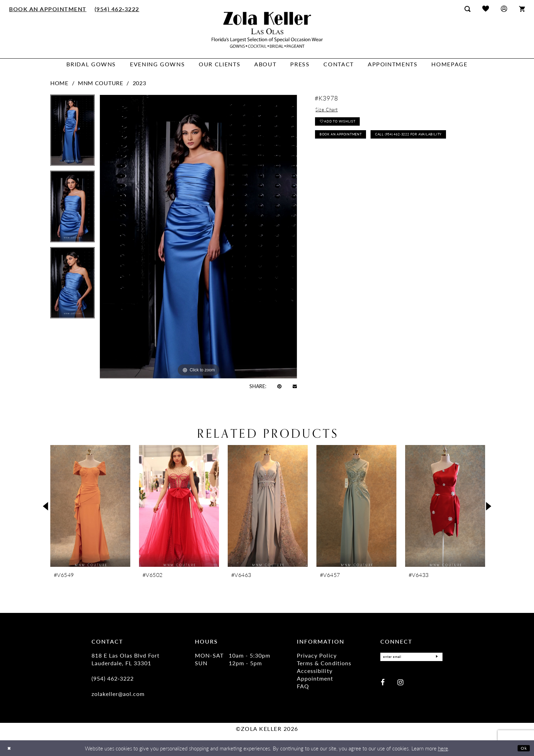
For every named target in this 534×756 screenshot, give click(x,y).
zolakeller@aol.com (118, 694)
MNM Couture (101, 83)
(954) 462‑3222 (113, 678)
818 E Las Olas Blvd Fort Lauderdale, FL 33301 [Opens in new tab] (126, 659)
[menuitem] (48, 9)
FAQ (303, 686)
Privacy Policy (317, 655)
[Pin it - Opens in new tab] (279, 386)
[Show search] (467, 9)
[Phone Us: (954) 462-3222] (117, 9)
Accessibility (314, 671)
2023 (140, 83)
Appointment (315, 678)
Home (59, 83)
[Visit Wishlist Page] (486, 9)
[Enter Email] (412, 658)
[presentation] (90, 506)
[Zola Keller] (267, 30)
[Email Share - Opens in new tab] (295, 386)
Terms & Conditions (324, 663)
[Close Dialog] (10, 748)
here (443, 748)
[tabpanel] (72, 133)
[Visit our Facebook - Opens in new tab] (383, 684)
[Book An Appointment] (48, 9)
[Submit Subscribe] (435, 658)
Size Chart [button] (329, 111)
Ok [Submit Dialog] (523, 748)
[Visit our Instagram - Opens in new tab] (400, 684)
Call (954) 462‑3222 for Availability (365, 159)
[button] (504, 9)
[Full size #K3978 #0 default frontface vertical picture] (198, 236)
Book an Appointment (349, 142)
